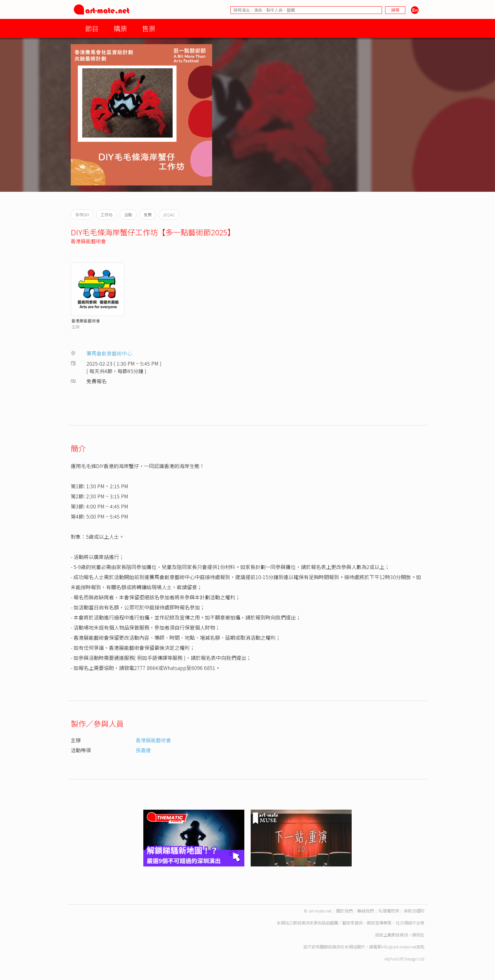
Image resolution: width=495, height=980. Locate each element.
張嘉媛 (143, 750)
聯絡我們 (366, 911)
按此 (420, 935)
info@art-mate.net (399, 947)
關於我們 (344, 911)
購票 (120, 28)
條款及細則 (414, 911)
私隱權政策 (389, 911)
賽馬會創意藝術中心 (109, 353)
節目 (92, 28)
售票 (149, 28)
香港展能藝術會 (88, 241)
